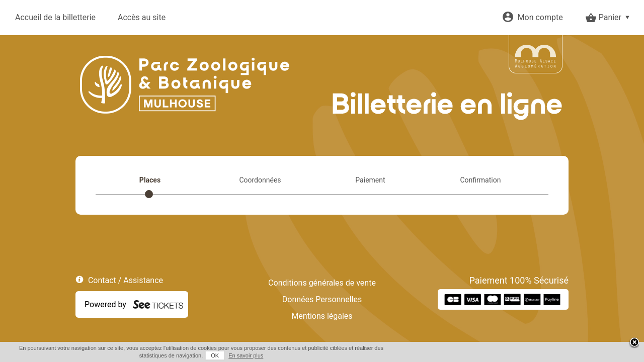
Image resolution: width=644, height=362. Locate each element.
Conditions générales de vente (322, 283)
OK (519, 355)
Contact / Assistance (126, 280)
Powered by (105, 304)
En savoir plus (550, 355)
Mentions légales (322, 316)
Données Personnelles (322, 299)
